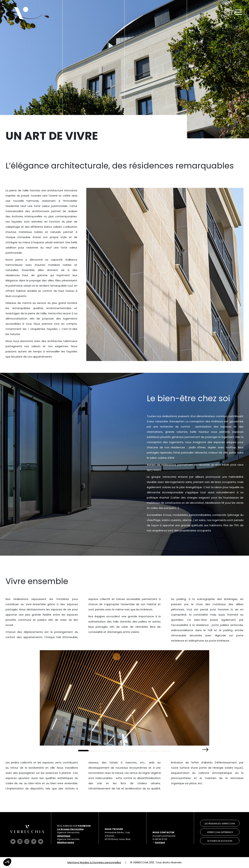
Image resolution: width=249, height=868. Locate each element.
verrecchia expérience (220, 832)
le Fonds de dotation (220, 841)
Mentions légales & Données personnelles (94, 862)
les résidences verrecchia (220, 824)
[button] (205, 750)
